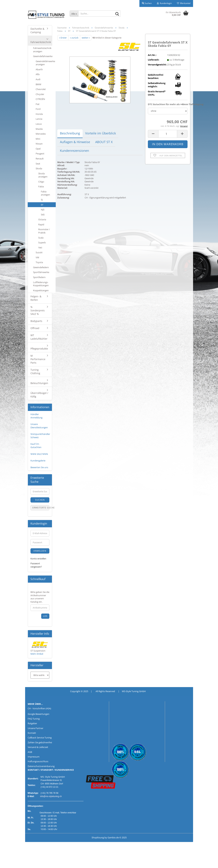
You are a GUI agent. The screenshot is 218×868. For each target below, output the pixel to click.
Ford (38, 109)
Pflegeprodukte (39, 349)
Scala (41, 238)
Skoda (39, 168)
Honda (39, 114)
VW (37, 257)
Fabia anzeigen (45, 193)
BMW (38, 84)
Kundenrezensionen (74, 151)
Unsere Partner (35, 728)
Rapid (41, 224)
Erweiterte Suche (41, 508)
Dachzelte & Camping (37, 30)
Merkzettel (184, 3)
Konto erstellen (38, 559)
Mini (38, 139)
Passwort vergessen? (36, 565)
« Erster (63, 38)
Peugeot (40, 154)
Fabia (41, 186)
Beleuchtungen (39, 383)
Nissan (39, 144)
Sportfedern (39, 277)
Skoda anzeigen (43, 175)
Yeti (40, 248)
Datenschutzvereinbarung (41, 766)
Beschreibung (70, 133)
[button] (153, 134)
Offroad (35, 328)
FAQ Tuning (34, 719)
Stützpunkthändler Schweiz (40, 436)
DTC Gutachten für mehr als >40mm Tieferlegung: (168, 104)
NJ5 (43, 210)
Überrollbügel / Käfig (39, 395)
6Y (42, 205)
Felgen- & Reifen (36, 298)
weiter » (86, 38)
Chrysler (40, 94)
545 (43, 215)
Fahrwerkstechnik (41, 42)
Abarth (39, 69)
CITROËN (40, 99)
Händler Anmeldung (36, 416)
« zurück (74, 38)
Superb (42, 242)
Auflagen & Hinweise (75, 142)
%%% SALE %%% (39, 454)
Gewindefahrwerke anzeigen (45, 63)
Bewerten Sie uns (39, 467)
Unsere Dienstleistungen (39, 426)
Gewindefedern (41, 267)
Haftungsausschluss (38, 761)
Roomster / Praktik (44, 231)
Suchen (40, 500)
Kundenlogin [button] (164, 3)
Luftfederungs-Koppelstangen (41, 284)
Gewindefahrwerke (43, 56)
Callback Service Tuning (40, 738)
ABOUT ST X (104, 142)
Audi (38, 79)
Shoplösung (98, 837)
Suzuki (39, 252)
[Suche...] (74, 14)
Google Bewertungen (39, 714)
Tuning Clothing (35, 371)
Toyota (39, 262)
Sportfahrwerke (41, 272)
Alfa (38, 74)
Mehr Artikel (37, 654)
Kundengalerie (38, 461)
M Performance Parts (38, 359)
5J (42, 200)
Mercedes (41, 134)
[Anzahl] (168, 134)
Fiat (38, 104)
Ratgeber (32, 723)
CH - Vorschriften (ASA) (39, 708)
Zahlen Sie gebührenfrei (40, 742)
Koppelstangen (41, 290)
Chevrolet (41, 89)
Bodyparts (36, 321)
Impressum (34, 757)
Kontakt (32, 733)
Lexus (39, 124)
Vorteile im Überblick (101, 133)
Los (45, 616)
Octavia (42, 219)
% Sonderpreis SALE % (38, 310)
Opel (38, 149)
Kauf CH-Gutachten (36, 446)
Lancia (39, 119)
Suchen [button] (147, 3)
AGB (30, 752)
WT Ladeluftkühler (39, 337)
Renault (40, 159)
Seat (38, 164)
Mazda (39, 129)
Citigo (41, 182)
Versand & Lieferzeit (38, 747)
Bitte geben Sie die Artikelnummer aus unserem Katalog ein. (40, 597)
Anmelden (40, 551)
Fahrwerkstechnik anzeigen (42, 50)
